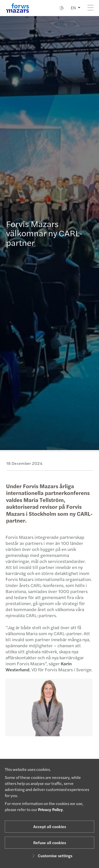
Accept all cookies (50, 826)
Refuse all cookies (50, 843)
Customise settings (52, 856)
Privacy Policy (50, 809)
